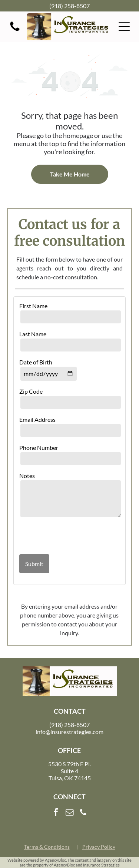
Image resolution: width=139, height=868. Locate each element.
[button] (124, 27)
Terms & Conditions (47, 847)
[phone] (83, 813)
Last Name (33, 334)
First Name (33, 306)
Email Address (37, 419)
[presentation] (63, 536)
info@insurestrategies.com (69, 732)
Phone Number (39, 448)
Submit (34, 564)
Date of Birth (36, 362)
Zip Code (31, 391)
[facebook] (56, 813)
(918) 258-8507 (69, 6)
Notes (27, 476)
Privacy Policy (99, 847)
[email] (70, 813)
